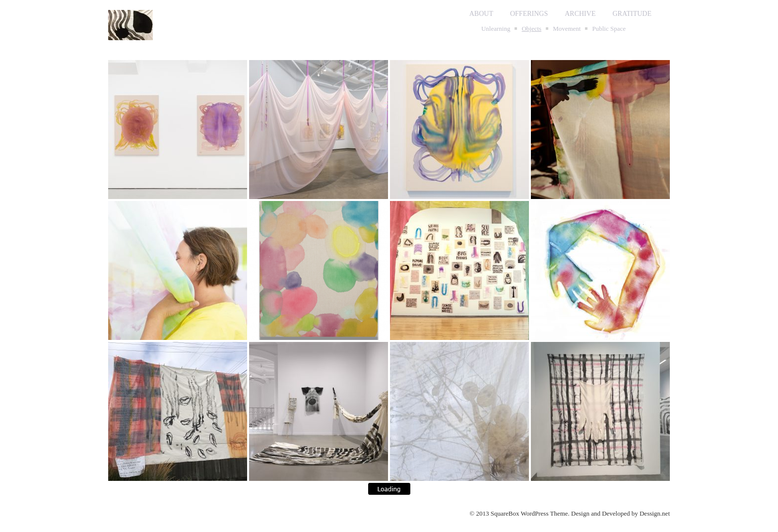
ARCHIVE (580, 14)
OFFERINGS (529, 14)
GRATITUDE (632, 14)
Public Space (609, 29)
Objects (531, 29)
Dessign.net (655, 513)
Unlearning (496, 29)
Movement (567, 29)
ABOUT (481, 14)
